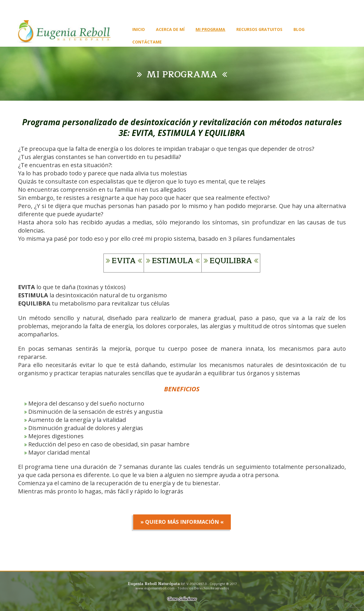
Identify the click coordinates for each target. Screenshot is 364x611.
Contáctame (147, 42)
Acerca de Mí (170, 29)
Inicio (139, 29)
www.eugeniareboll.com (155, 588)
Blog (299, 29)
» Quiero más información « (182, 522)
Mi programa (210, 29)
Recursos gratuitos (259, 29)
